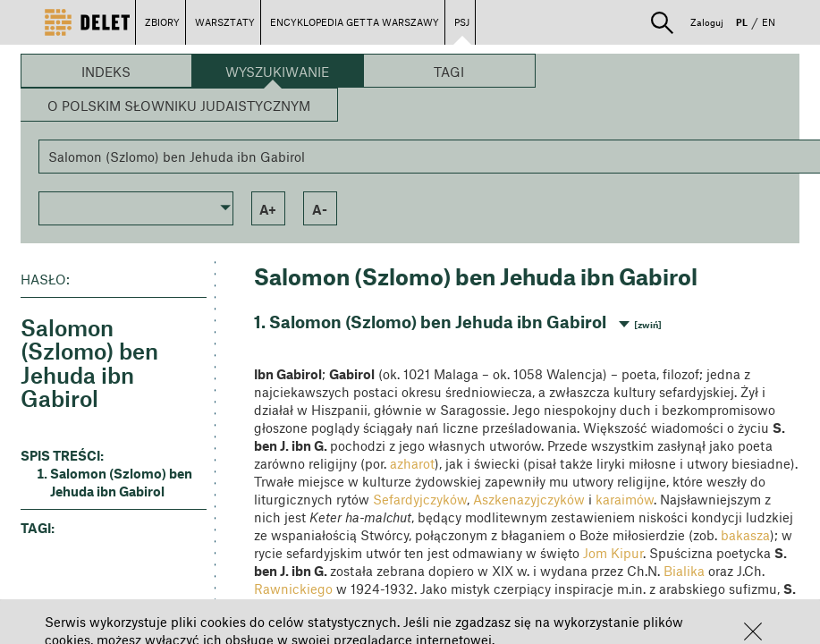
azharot (412, 463)
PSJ (462, 22)
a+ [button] (268, 209)
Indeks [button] (106, 72)
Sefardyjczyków (420, 499)
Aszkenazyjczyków (529, 499)
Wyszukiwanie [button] (277, 72)
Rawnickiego (293, 589)
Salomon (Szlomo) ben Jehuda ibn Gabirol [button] (121, 482)
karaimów (625, 499)
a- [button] (320, 209)
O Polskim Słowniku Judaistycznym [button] (179, 106)
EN (769, 22)
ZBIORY (162, 22)
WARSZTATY (225, 22)
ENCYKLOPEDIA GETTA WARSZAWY (355, 22)
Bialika (684, 571)
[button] (753, 631)
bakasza (745, 535)
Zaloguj (707, 22)
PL (742, 22)
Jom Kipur (613, 553)
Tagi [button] (449, 72)
